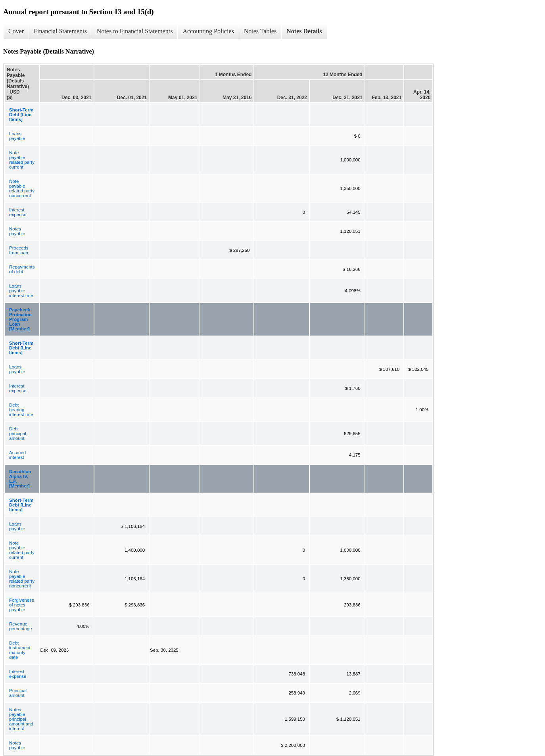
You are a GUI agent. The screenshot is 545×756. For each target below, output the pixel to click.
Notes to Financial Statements (135, 31)
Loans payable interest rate (21, 291)
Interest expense (18, 212)
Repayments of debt (22, 269)
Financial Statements (60, 31)
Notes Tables (260, 31)
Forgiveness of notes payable (22, 605)
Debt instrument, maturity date (20, 650)
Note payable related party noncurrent (22, 188)
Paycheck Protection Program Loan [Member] (20, 319)
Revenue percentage (21, 626)
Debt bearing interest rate (21, 410)
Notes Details (304, 31)
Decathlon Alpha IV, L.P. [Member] (20, 479)
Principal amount (18, 693)
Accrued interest (17, 455)
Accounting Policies (208, 31)
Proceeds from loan (19, 250)
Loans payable (17, 136)
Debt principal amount (18, 434)
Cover (16, 31)
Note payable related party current (22, 160)
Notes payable (17, 231)
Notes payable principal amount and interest (21, 719)
